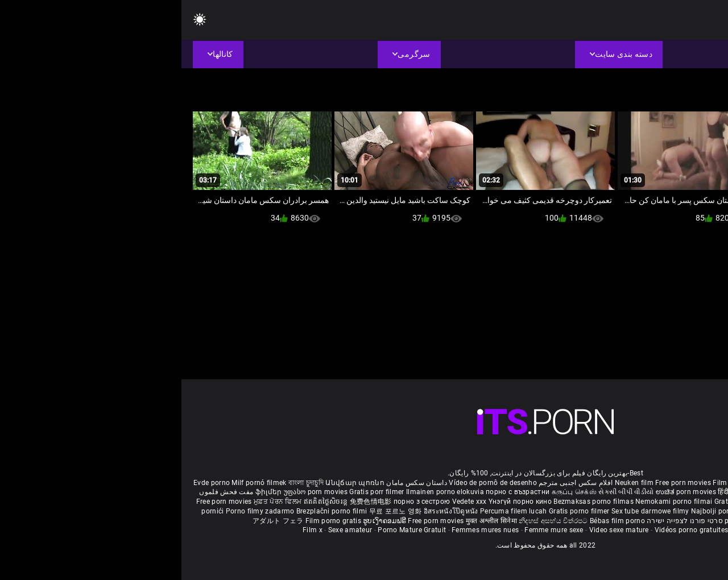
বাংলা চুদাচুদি (125, 483)
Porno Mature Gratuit (230, 530)
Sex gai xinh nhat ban (619, 483)
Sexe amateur (169, 530)
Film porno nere (557, 483)
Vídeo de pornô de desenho (311, 483)
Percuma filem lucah (333, 511)
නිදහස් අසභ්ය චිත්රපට (373, 521)
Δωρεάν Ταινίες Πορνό (599, 521)
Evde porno (30, 483)
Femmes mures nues (304, 530)
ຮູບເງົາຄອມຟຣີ (204, 521)
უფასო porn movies (135, 492)
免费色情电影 (190, 502)
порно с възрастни (336, 492)
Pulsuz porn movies (615, 511)
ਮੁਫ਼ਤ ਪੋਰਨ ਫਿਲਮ (97, 502)
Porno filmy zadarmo (80, 511)
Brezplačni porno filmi (151, 511)
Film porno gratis (153, 521)
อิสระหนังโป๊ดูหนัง (270, 511)
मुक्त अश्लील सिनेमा (311, 521)
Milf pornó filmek (77, 483)
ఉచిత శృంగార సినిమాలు (619, 492)
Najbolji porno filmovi (545, 511)
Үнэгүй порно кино (340, 502)
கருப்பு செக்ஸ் (393, 492)
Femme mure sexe (373, 530)
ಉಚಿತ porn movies (506, 492)
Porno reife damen (686, 483)
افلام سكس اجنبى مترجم (394, 483)
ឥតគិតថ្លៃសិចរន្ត (145, 502)
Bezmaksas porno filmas (413, 502)
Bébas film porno (436, 521)
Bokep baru (666, 511)
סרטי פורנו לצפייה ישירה (503, 521)
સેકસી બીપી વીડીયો (444, 492)
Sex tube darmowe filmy (469, 511)
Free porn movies (502, 483)
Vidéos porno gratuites (510, 530)
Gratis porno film (561, 502)
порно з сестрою (241, 502)
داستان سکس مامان (235, 483)
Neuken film (453, 483)
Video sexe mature (438, 530)
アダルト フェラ (96, 521)
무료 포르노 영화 (215, 511)
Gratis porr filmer (196, 492)
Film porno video (580, 530)
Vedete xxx (288, 502)
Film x (131, 530)
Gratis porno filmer (399, 511)
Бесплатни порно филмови (636, 502)
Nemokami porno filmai (493, 502)
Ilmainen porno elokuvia (264, 492)
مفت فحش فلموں (45, 492)
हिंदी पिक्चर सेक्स (559, 492)
